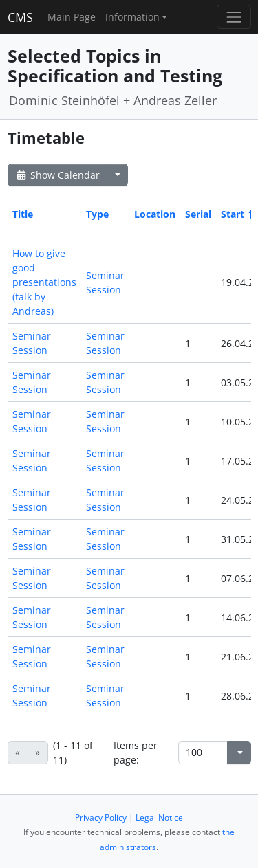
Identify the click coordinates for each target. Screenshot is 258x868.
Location (155, 214)
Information (132, 17)
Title (23, 214)
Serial (198, 214)
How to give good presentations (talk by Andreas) (44, 282)
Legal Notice (159, 817)
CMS (20, 17)
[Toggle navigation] (234, 17)
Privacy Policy (101, 817)
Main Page (72, 17)
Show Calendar (57, 175)
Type (97, 214)
